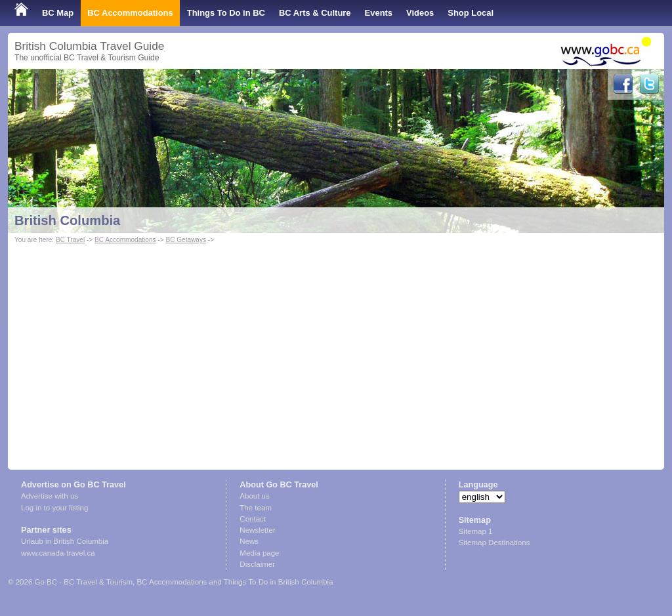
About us (254, 496)
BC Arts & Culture (315, 13)
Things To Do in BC (226, 13)
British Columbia (67, 220)
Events (379, 13)
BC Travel (70, 240)
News (249, 541)
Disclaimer (257, 564)
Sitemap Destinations (494, 543)
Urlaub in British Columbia (65, 541)
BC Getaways (186, 240)
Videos (420, 13)
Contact (253, 519)
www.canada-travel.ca (58, 553)
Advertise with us (50, 496)
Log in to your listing (54, 508)
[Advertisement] (336, 345)
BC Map (58, 13)
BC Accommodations (130, 13)
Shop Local (471, 13)
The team (256, 508)
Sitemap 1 (476, 531)
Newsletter (257, 530)
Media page (259, 553)
